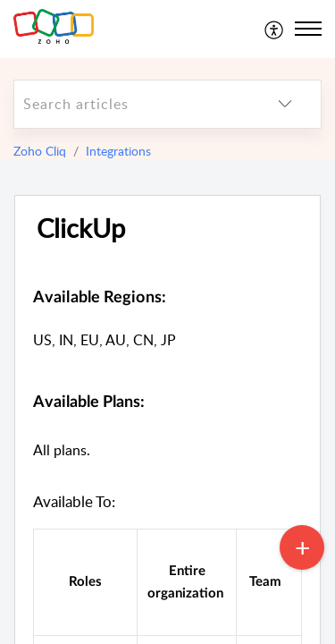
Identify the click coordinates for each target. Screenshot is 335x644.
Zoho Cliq (40, 151)
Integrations (118, 151)
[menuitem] (275, 29)
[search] (132, 104)
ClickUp (81, 229)
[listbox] (285, 104)
